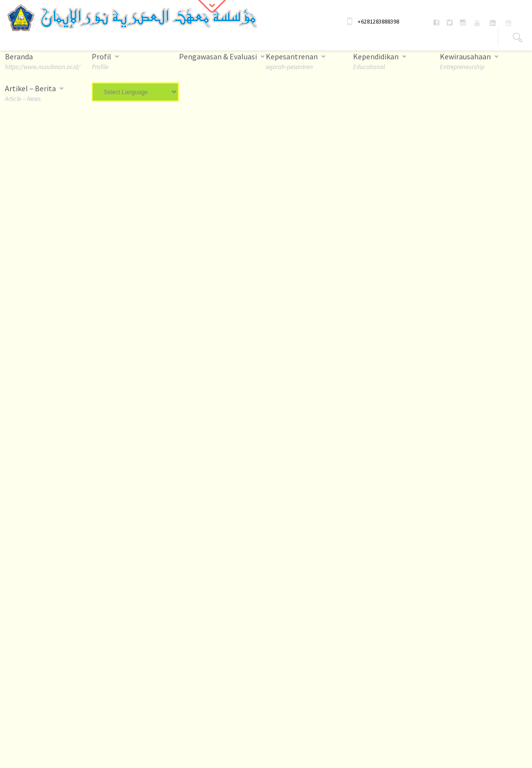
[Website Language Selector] (135, 92)
